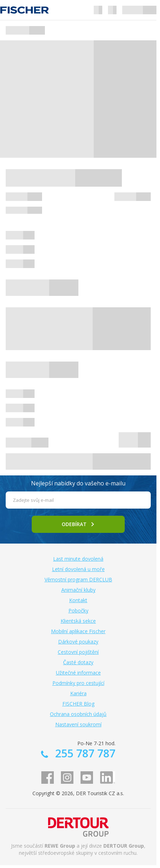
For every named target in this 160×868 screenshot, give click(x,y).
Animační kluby (78, 590)
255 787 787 (84, 753)
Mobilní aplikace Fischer (78, 631)
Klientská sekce (78, 621)
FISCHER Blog (78, 704)
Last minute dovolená (78, 559)
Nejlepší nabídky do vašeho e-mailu (78, 483)
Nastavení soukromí (78, 724)
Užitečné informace (78, 673)
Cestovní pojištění (78, 652)
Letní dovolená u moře (78, 569)
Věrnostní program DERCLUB (78, 579)
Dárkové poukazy (78, 642)
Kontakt (78, 600)
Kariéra (78, 693)
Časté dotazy (78, 662)
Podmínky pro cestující (78, 683)
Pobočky (78, 610)
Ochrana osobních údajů (78, 714)
